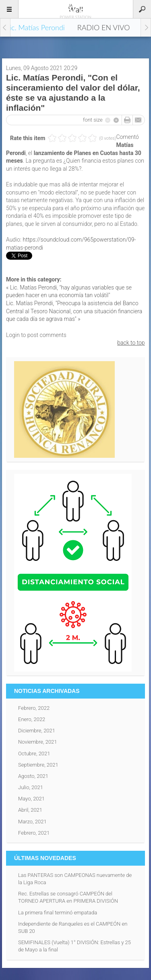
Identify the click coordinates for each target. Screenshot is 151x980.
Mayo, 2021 (31, 799)
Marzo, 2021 (32, 822)
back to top (131, 343)
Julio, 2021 (31, 787)
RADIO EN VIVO (104, 27)
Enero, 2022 (32, 719)
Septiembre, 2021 (38, 765)
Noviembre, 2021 (38, 742)
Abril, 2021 (30, 810)
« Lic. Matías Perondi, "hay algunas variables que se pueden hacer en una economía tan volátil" (69, 292)
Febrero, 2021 (34, 833)
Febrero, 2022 (34, 708)
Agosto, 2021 (33, 776)
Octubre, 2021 (34, 754)
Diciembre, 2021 (37, 731)
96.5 (76, 9)
